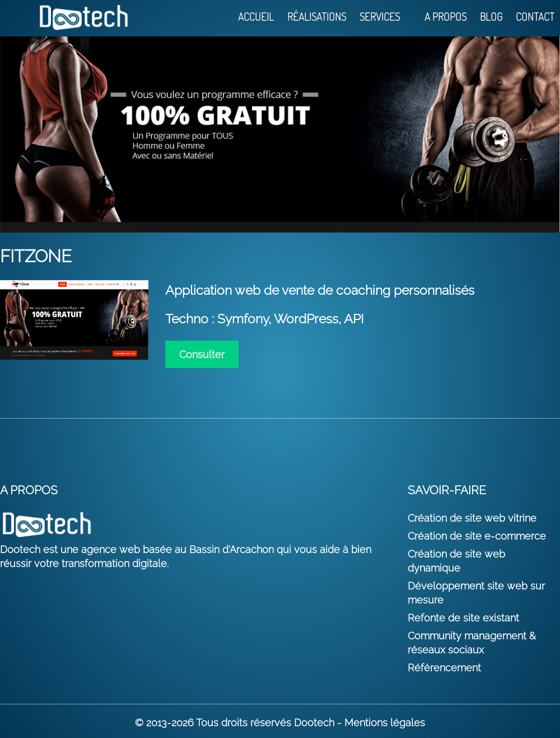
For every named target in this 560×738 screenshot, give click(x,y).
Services (380, 17)
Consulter (202, 354)
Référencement (444, 668)
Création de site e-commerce (477, 536)
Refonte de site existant (463, 618)
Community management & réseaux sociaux (472, 643)
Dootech (314, 723)
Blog (491, 17)
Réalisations (317, 17)
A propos (445, 17)
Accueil (256, 17)
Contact (535, 17)
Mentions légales (385, 723)
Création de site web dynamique (456, 561)
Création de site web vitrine (472, 518)
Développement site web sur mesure (476, 593)
